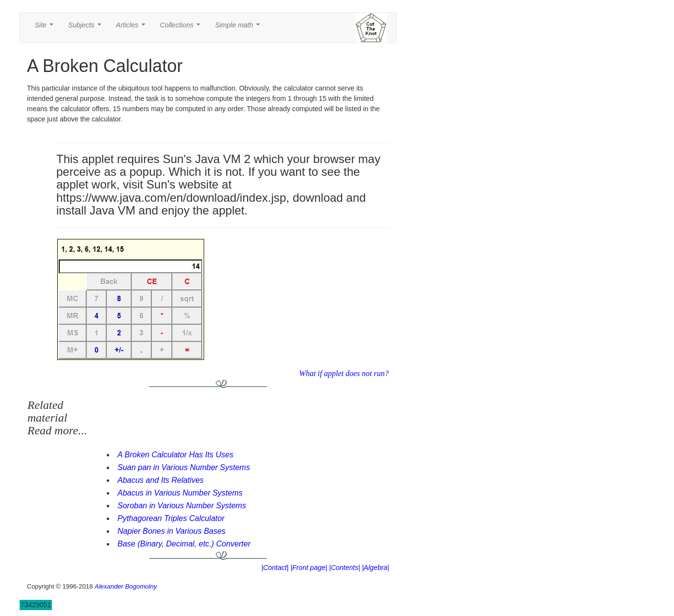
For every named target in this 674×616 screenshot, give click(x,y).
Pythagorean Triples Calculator (171, 518)
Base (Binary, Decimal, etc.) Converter (184, 544)
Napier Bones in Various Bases (172, 531)
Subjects (86, 28)
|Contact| (275, 568)
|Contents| (344, 568)
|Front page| (309, 568)
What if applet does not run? (344, 373)
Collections (182, 28)
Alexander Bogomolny (126, 586)
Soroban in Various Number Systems (182, 506)
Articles (133, 28)
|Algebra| (375, 568)
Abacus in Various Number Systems (180, 493)
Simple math (239, 28)
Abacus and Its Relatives (161, 480)
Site (46, 28)
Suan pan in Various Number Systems (184, 467)
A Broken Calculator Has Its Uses (175, 455)
